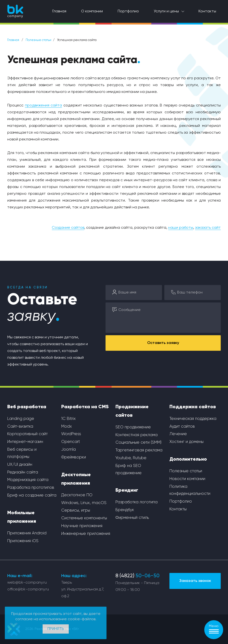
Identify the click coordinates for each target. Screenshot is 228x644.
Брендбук (125, 510)
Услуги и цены (166, 11)
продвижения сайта (44, 106)
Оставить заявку (163, 343)
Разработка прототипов (31, 488)
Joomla (68, 450)
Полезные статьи (38, 40)
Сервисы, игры (76, 510)
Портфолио (128, 11)
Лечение (178, 434)
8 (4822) (137, 576)
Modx (67, 427)
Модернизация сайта (28, 480)
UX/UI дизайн (20, 465)
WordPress (71, 434)
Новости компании (187, 479)
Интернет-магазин (25, 442)
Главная (59, 11)
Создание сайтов (68, 228)
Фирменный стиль (132, 518)
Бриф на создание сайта (32, 495)
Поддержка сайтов (193, 407)
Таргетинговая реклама (139, 450)
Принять (56, 629)
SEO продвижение (133, 427)
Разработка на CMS (85, 407)
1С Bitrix (68, 419)
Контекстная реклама (137, 435)
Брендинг (127, 490)
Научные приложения (82, 526)
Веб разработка (27, 407)
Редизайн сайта (23, 472)
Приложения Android (27, 533)
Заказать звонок (195, 581)
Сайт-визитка (20, 427)
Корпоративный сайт (27, 434)
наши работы (181, 228)
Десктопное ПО (77, 495)
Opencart (71, 442)
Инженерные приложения (86, 534)
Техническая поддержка (193, 419)
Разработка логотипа (137, 502)
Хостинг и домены (186, 442)
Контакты (207, 11)
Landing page (21, 419)
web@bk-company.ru (27, 583)
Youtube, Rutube (131, 458)
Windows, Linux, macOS (84, 503)
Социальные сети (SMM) (138, 443)
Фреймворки (74, 457)
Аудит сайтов (182, 427)
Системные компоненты (84, 518)
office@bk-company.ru (28, 589)
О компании (92, 11)
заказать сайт (208, 228)
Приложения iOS (23, 541)
